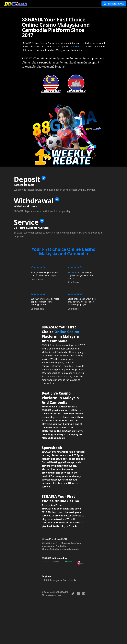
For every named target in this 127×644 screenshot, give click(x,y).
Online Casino (67, 332)
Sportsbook (77, 47)
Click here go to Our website (60, 580)
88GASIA (72, 272)
